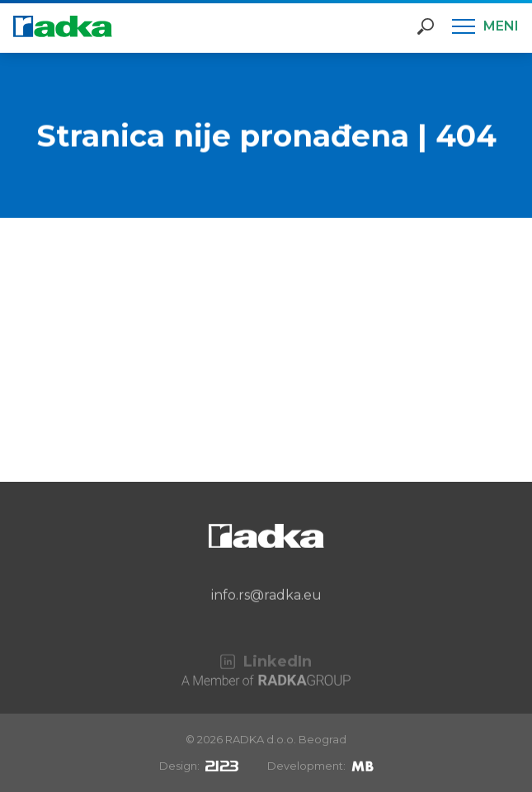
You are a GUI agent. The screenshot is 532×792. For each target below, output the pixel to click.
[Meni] (485, 26)
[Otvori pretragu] (426, 26)
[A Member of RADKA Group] (266, 686)
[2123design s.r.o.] (222, 766)
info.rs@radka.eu (266, 609)
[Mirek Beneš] (363, 766)
